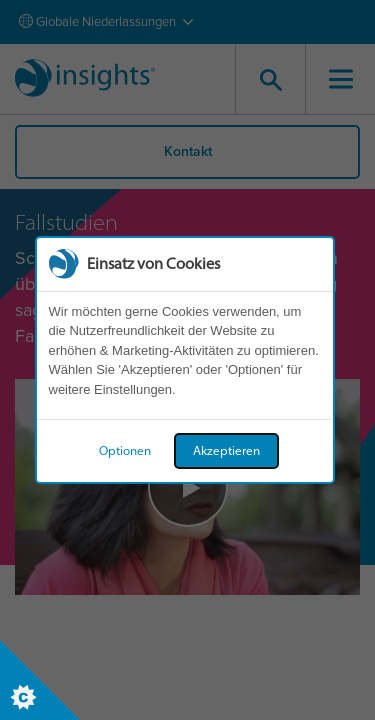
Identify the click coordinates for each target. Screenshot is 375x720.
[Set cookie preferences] (40, 680)
